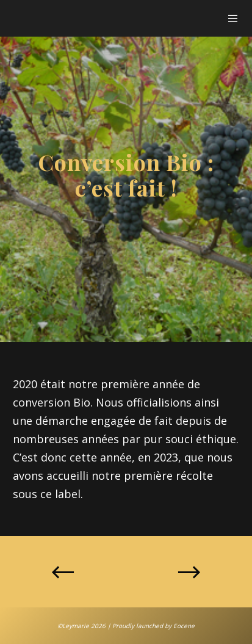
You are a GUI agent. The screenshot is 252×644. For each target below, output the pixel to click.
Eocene (184, 626)
